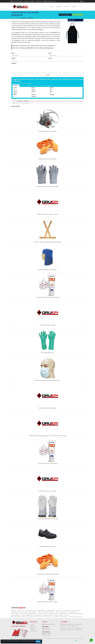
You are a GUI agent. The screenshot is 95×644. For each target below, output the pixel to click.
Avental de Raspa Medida (41, 611)
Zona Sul (35, 86)
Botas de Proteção (24, 612)
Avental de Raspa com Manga (30, 611)
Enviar (48, 75)
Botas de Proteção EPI (33, 612)
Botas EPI (39, 612)
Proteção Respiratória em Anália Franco (47, 131)
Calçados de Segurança (53, 614)
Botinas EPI (21, 614)
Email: (50, 53)
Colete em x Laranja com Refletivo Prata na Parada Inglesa (48, 242)
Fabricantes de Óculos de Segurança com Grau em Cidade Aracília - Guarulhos (47, 436)
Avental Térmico (59, 611)
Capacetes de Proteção (38, 615)
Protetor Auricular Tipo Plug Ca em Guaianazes (48, 574)
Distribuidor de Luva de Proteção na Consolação (48, 187)
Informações (34, 631)
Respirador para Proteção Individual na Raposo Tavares (48, 381)
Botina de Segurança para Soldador (48, 612)
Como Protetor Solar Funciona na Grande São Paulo (48, 297)
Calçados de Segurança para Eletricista (76, 614)
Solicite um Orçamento (65, 15)
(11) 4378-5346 (41, 1)
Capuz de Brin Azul (48, 617)
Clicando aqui (49, 48)
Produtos (67, 7)
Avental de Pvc (14, 611)
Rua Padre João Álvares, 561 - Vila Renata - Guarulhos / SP (24, 1)
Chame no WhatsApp (78, 15)
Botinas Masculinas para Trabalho (31, 614)
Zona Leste (40, 86)
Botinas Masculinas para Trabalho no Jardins (47, 214)
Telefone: (14, 58)
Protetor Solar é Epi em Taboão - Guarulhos (47, 602)
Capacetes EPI (67, 615)
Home (52, 7)
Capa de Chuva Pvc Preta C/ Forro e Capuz (36, 617)
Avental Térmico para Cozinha (68, 611)
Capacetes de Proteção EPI (48, 615)
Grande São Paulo (47, 86)
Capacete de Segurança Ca (16, 615)
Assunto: (51, 58)
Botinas (57, 612)
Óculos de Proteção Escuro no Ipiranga (47, 408)
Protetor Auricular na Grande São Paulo (47, 159)
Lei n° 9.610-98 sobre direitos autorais (24, 103)
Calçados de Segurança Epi (63, 614)
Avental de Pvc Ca (21, 611)
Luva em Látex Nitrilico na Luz (47, 353)
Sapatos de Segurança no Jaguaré (47, 547)
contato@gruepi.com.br (51, 1)
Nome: (13, 53)
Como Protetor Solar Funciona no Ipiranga (47, 464)
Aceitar (38, 641)
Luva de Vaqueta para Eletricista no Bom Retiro (47, 519)
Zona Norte (23, 86)
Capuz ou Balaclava (64, 617)
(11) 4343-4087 (47, 634)
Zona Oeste (29, 86)
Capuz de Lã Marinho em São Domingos (47, 270)
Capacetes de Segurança (59, 615)
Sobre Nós (59, 7)
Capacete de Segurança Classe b (28, 615)
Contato (74, 7)
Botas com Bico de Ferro (16, 612)
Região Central (16, 86)
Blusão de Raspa (77, 611)
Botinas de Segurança (72, 612)
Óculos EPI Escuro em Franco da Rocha (48, 491)
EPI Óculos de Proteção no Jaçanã (47, 325)
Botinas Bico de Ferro (63, 612)
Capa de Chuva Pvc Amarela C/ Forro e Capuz (19, 617)
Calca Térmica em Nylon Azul (43, 614)
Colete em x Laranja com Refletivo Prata (76, 617)
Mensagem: (14, 63)
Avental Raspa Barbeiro (51, 611)
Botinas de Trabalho (15, 614)
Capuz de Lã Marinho (56, 617)
